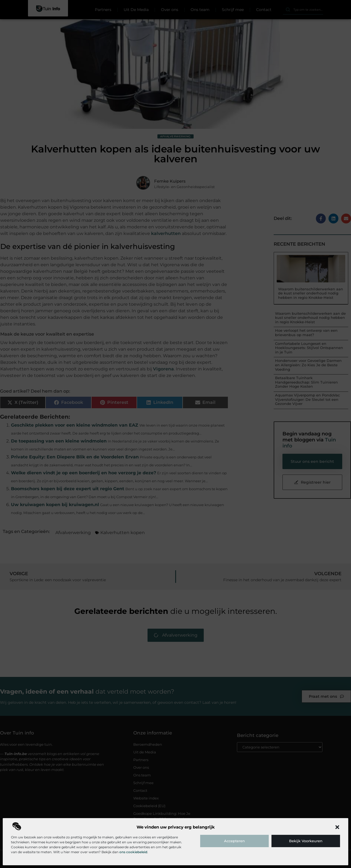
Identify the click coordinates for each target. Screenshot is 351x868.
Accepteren (234, 841)
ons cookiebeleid (133, 852)
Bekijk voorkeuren (306, 841)
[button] (337, 827)
